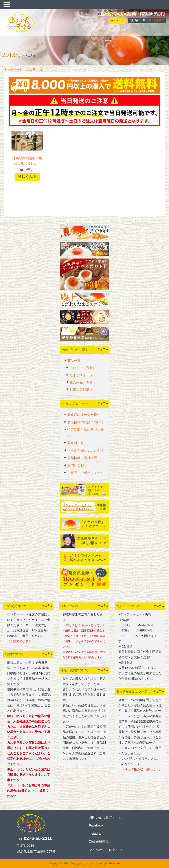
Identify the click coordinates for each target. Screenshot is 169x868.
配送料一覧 (76, 443)
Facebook (96, 825)
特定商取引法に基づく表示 (85, 432)
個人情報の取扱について (85, 422)
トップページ (13, 70)
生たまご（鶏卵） (83, 368)
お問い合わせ (77, 465)
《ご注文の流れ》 (19, 641)
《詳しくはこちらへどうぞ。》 (84, 625)
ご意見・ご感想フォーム (85, 473)
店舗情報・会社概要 (82, 458)
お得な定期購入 (81, 390)
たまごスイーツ (81, 375)
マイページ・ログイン (105, 850)
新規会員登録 (99, 842)
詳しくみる (27, 177)
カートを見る (156, 20)
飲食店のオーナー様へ (84, 415)
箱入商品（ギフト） (84, 382)
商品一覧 (74, 361)
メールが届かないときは (85, 450)
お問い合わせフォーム (105, 817)
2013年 (31, 70)
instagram (96, 833)
